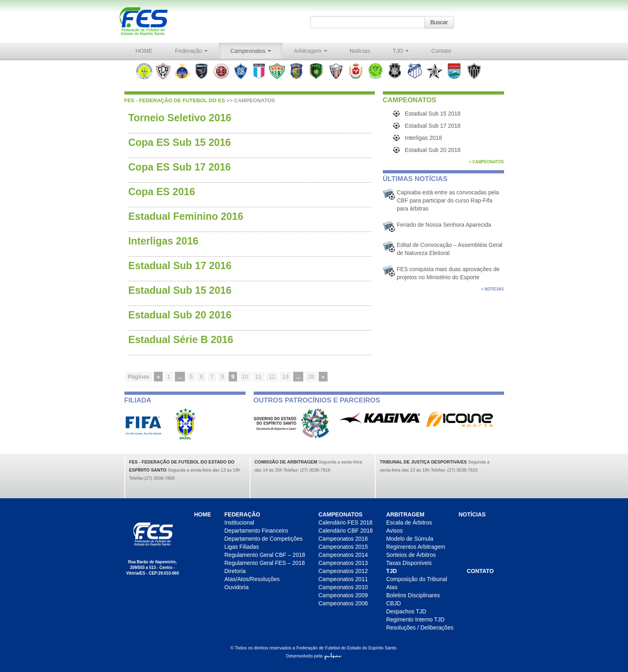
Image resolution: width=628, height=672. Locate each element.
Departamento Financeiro (256, 531)
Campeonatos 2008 (343, 603)
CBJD (394, 603)
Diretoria (235, 571)
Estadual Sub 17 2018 (433, 126)
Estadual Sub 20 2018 (433, 150)
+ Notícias (492, 289)
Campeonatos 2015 (343, 547)
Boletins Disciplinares (413, 595)
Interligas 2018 (424, 138)
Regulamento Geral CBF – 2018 (265, 555)
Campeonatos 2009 (343, 595)
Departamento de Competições (264, 539)
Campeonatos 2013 (343, 563)
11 (258, 377)
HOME (144, 51)
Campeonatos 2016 (343, 539)
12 (272, 377)
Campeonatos (251, 51)
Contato (441, 51)
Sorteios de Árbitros (411, 555)
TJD (401, 51)
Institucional (239, 522)
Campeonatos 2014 (343, 555)
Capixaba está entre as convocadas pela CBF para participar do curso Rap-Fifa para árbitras (448, 200)
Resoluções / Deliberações (420, 628)
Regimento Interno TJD (415, 619)
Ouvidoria (237, 587)
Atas (392, 587)
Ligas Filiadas (242, 547)
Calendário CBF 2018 (346, 531)
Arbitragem (310, 51)
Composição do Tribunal (417, 579)
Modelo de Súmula (410, 539)
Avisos (394, 531)
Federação (192, 51)
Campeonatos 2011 (343, 579)
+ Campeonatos (486, 162)
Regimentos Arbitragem (416, 547)
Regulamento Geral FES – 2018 (265, 563)
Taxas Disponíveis (409, 563)
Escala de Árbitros (409, 522)
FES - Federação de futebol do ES (175, 100)
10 (245, 377)
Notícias (360, 51)
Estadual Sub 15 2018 (433, 114)
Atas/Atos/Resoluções (252, 579)
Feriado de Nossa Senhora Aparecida (444, 225)
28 (311, 377)
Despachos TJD (406, 611)
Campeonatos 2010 (343, 587)
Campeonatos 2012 (343, 571)
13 (286, 377)
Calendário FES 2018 (346, 522)
